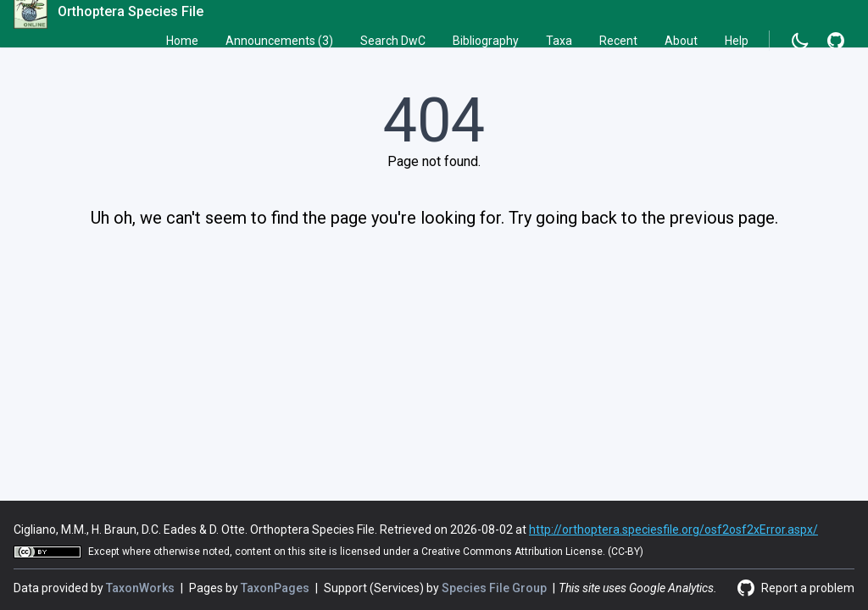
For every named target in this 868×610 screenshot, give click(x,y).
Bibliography (486, 41)
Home (182, 41)
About (681, 41)
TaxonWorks (142, 588)
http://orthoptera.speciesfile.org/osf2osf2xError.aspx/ (673, 530)
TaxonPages (276, 588)
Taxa (559, 41)
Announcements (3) (279, 41)
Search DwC (393, 41)
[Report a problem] (836, 41)
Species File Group (495, 588)
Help (737, 41)
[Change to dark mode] (800, 41)
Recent (618, 41)
